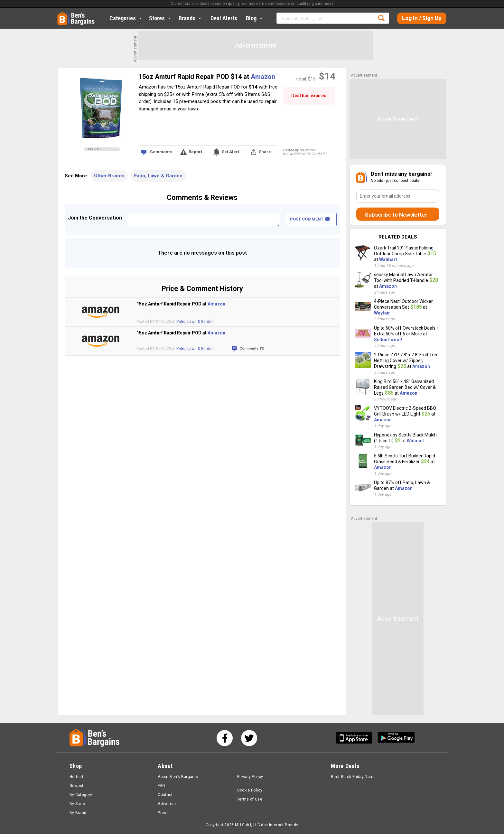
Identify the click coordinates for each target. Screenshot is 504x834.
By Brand (78, 813)
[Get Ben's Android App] (396, 738)
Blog (255, 18)
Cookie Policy (250, 790)
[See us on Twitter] (249, 738)
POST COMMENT (310, 219)
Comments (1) (252, 348)
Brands (191, 18)
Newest (77, 786)
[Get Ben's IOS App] (356, 738)
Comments (161, 152)
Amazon (263, 77)
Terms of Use (250, 799)
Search (381, 18)
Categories (126, 18)
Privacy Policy (250, 777)
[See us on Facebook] (225, 738)
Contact (165, 795)
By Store (77, 804)
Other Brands (109, 176)
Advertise (167, 804)
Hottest (77, 777)
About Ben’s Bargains (178, 777)
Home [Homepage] (62, 14)
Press (163, 813)
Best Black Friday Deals (353, 777)
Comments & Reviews (202, 197)
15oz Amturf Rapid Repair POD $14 (191, 77)
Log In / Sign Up (422, 18)
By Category (81, 795)
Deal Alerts (224, 18)
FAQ (161, 786)
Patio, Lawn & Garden (158, 176)
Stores (160, 18)
